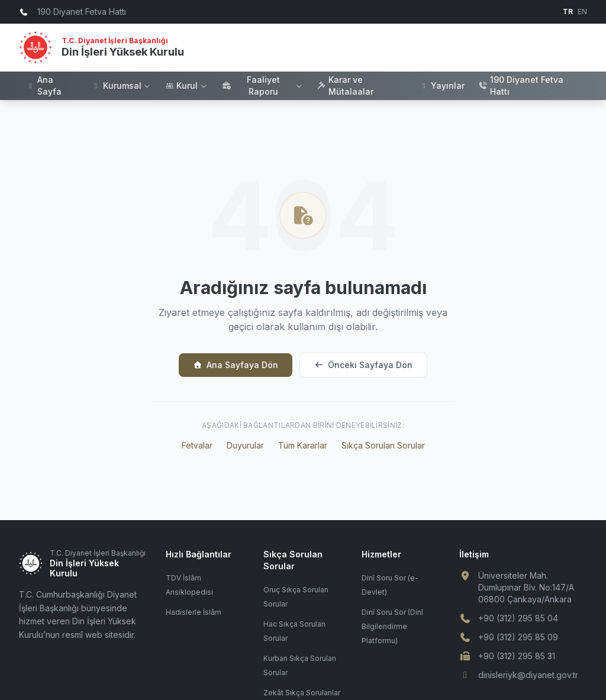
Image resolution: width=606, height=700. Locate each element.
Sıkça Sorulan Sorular (383, 445)
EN (582, 12)
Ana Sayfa (44, 86)
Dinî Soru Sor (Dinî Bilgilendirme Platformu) (392, 626)
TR (568, 12)
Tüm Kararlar (303, 445)
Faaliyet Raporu (262, 86)
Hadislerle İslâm (194, 612)
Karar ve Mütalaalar (345, 86)
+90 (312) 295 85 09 (518, 637)
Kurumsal (122, 86)
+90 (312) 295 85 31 (517, 656)
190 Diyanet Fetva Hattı (521, 86)
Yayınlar (442, 86)
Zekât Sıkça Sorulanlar (302, 693)
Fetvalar (197, 445)
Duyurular (245, 445)
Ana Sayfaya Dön (236, 365)
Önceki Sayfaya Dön (363, 365)
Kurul (186, 86)
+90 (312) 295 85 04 (518, 618)
